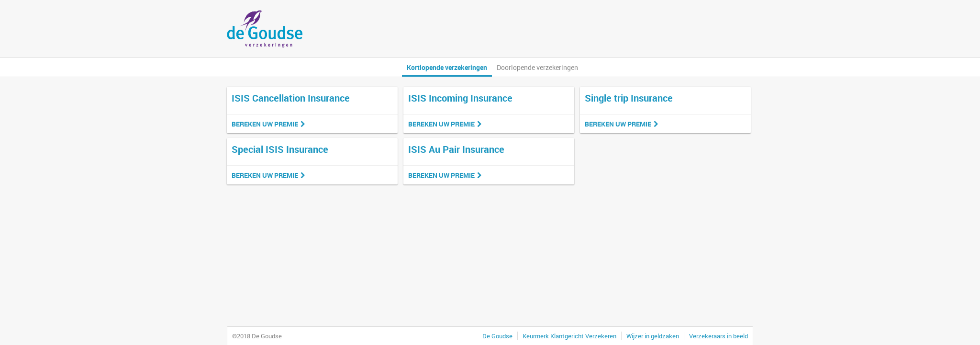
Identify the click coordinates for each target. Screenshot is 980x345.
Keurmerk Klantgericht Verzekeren (569, 336)
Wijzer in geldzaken (653, 336)
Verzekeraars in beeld (718, 336)
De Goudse (497, 336)
